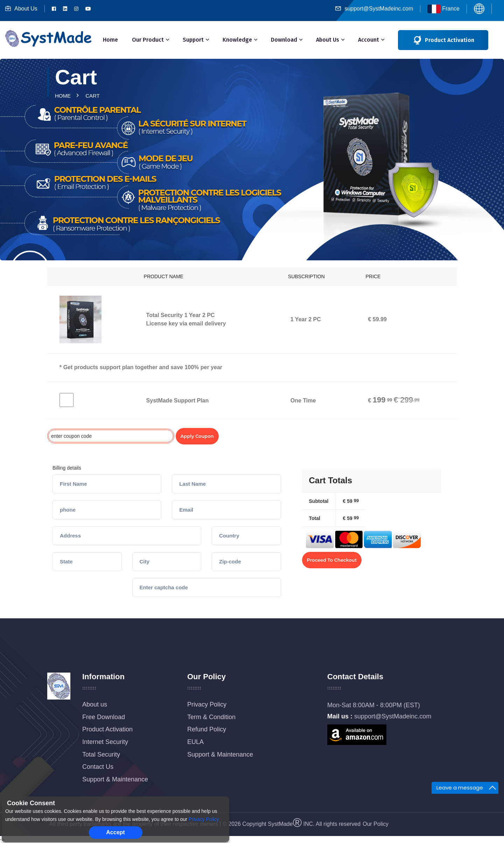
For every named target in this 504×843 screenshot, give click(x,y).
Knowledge (237, 40)
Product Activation (107, 729)
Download (284, 40)
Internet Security (105, 742)
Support (193, 40)
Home (110, 40)
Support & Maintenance (115, 779)
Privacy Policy (207, 704)
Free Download (104, 717)
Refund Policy (207, 729)
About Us (21, 9)
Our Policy (376, 824)
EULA (195, 742)
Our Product (148, 40)
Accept (115, 832)
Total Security (101, 754)
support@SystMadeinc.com (374, 9)
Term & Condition (211, 717)
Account (369, 40)
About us (95, 704)
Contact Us (98, 767)
